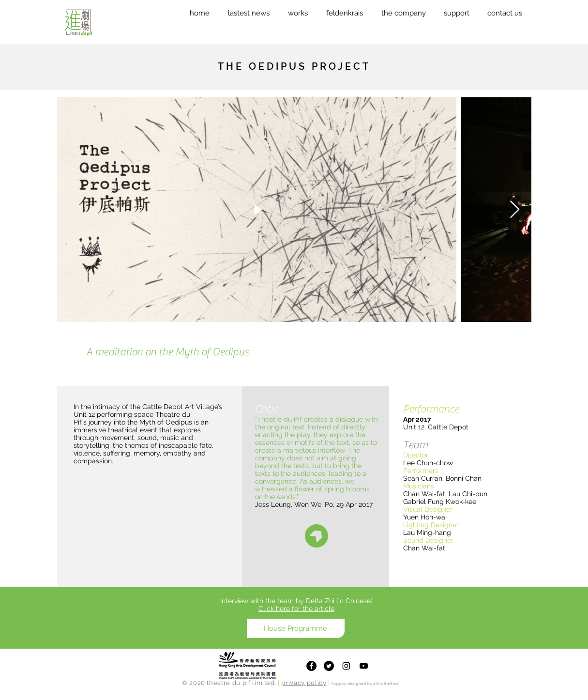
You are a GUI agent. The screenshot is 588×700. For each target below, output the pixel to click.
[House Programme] (296, 628)
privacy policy (304, 683)
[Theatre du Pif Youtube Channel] (364, 666)
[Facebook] (311, 666)
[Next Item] (515, 210)
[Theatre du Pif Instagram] (346, 666)
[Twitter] (329, 666)
